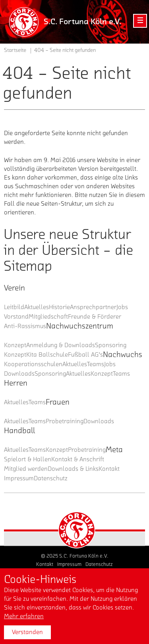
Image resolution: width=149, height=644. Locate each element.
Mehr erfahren (24, 616)
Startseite (15, 50)
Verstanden (27, 632)
